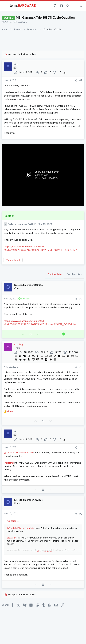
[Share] (76, 80)
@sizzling (9, 463)
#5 (81, 514)
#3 (81, 367)
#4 (81, 447)
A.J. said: (11, 521)
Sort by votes (74, 274)
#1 (81, 80)
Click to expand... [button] (43, 551)
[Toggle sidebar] (75, 6)
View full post (13, 260)
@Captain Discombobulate (18, 452)
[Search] (81, 6)
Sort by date (55, 274)
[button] (5, 6)
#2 (81, 299)
